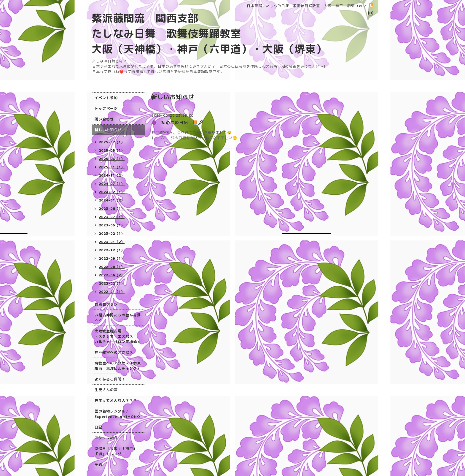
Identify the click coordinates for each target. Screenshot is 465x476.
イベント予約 (106, 98)
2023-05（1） (112, 225)
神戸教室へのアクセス (114, 352)
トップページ (106, 108)
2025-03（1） (112, 159)
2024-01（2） (112, 200)
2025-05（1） (112, 150)
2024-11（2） (112, 175)
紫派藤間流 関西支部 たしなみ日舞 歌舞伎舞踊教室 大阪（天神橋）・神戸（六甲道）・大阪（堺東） (209, 33)
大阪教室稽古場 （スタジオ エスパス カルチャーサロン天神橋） (118, 336)
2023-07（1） (112, 217)
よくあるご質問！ (110, 379)
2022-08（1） (112, 267)
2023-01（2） (112, 242)
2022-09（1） (112, 258)
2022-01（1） (112, 292)
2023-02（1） (112, 234)
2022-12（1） (112, 250)
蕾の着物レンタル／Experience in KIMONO (117, 414)
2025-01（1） (112, 167)
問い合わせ (104, 119)
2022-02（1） (112, 283)
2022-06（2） (112, 275)
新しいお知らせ (108, 130)
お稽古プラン (106, 304)
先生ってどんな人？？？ (116, 400)
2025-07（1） (112, 142)
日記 (98, 427)
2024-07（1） (112, 184)
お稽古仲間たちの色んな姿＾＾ (118, 318)
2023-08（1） (112, 209)
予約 (98, 465)
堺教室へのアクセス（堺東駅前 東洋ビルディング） (118, 366)
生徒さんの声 (106, 390)
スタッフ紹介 (106, 438)
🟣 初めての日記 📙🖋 (177, 122)
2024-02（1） (112, 192)
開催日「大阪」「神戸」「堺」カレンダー (116, 451)
